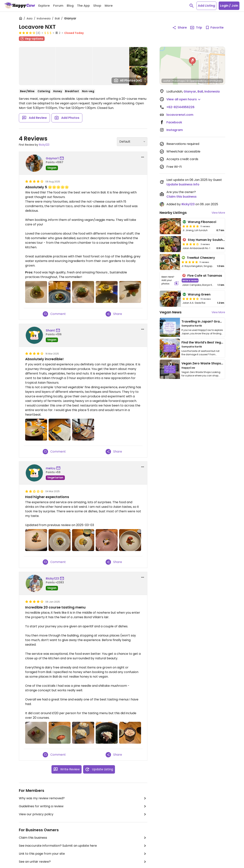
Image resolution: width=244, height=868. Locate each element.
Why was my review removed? (83, 798)
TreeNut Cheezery (201, 258)
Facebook (174, 122)
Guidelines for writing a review (83, 806)
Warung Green (199, 294)
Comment (54, 314)
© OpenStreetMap (197, 81)
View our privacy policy (83, 814)
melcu (51, 468)
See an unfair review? (83, 862)
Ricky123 (44, 145)
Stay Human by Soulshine (207, 240)
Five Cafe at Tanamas (205, 276)
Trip (196, 28)
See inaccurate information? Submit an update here (83, 846)
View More (218, 213)
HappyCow (188, 368)
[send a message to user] (63, 158)
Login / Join (229, 6)
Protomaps (179, 81)
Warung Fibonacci (202, 222)
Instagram (175, 130)
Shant (50, 330)
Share (114, 314)
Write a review (190, 280)
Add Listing (206, 6)
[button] (192, 61)
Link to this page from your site (83, 854)
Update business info (183, 184)
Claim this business (83, 838)
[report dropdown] (143, 157)
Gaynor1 (52, 158)
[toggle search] (192, 6)
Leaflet (167, 81)
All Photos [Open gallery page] (128, 80)
